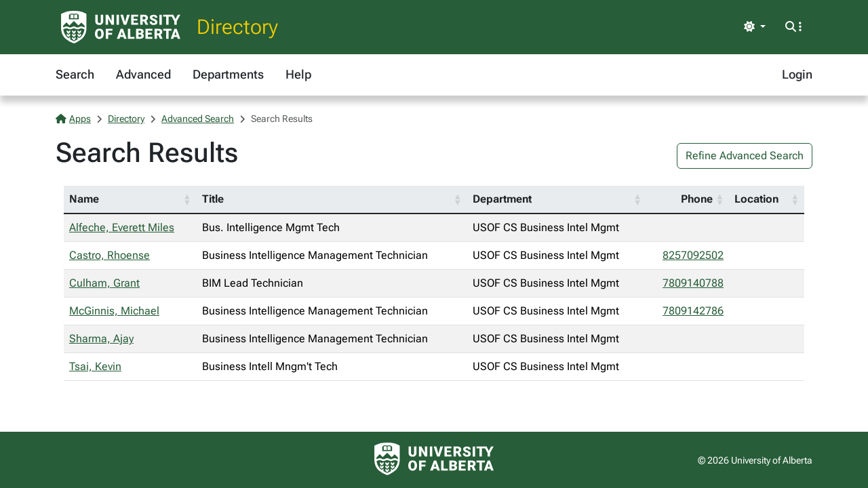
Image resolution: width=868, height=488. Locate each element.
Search (75, 74)
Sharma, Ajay (101, 339)
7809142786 (693, 311)
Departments (228, 74)
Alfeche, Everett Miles (122, 227)
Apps (73, 119)
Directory (237, 27)
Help (298, 74)
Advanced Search (198, 119)
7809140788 (693, 283)
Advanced (143, 74)
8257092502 (693, 255)
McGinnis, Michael (114, 311)
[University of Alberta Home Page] (121, 27)
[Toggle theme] (755, 27)
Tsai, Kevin (95, 366)
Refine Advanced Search (745, 156)
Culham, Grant (104, 283)
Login (797, 74)
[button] (187, 199)
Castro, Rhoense (110, 255)
